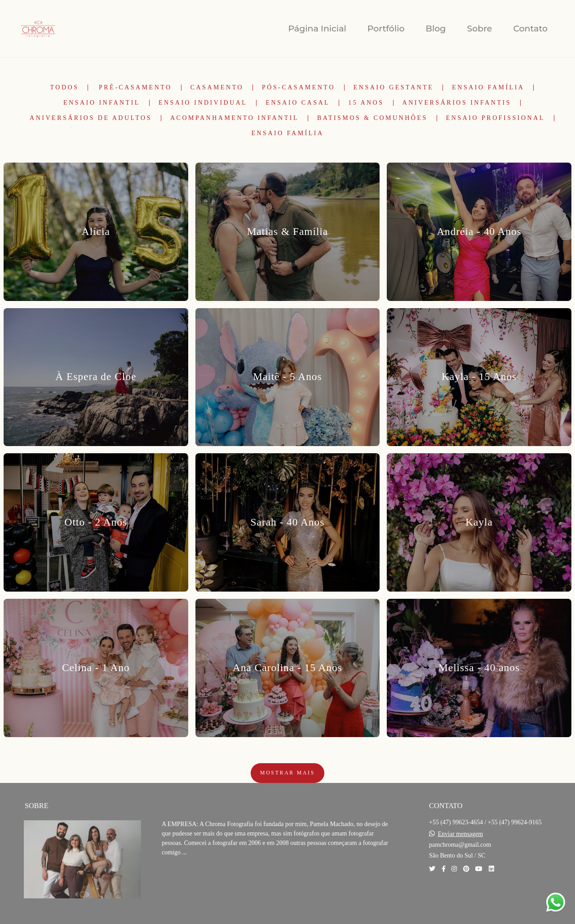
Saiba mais (192, 880)
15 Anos (366, 103)
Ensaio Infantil (102, 103)
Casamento (217, 88)
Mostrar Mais (287, 773)
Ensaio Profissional (495, 118)
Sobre (479, 29)
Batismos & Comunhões (372, 118)
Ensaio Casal (298, 103)
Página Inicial (317, 29)
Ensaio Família (488, 88)
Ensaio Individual (203, 103)
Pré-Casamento (135, 88)
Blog (436, 29)
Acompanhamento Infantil (234, 118)
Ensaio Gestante (394, 88)
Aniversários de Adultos (91, 118)
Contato (530, 29)
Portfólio (386, 29)
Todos (65, 88)
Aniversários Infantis (457, 103)
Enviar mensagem (461, 834)
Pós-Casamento (299, 88)
